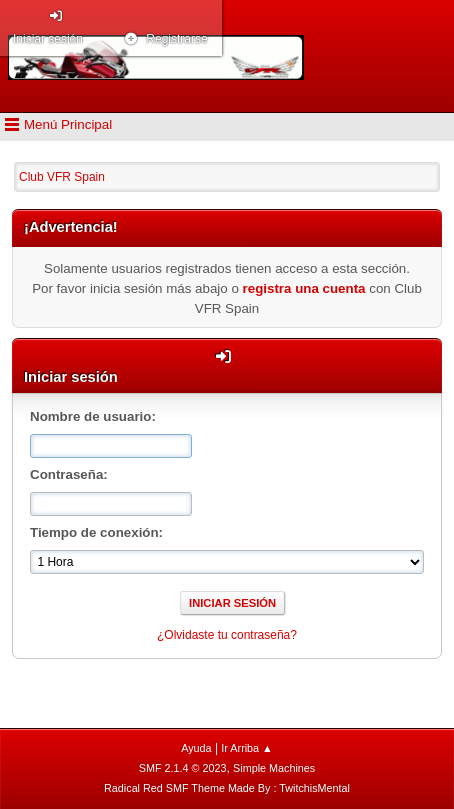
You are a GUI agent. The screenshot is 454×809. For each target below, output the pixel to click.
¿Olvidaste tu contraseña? (227, 635)
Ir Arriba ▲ (246, 748)
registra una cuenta (304, 288)
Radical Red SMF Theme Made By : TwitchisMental (227, 788)
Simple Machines (274, 768)
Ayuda (196, 748)
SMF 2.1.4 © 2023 (183, 768)
